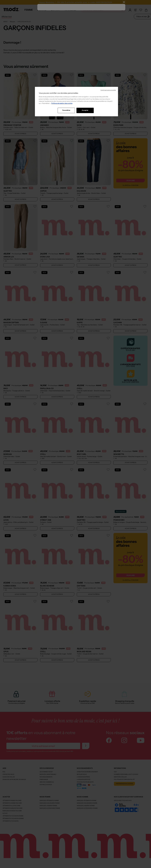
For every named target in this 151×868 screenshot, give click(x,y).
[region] (76, 102)
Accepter (85, 110)
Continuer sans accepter (108, 90)
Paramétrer (66, 110)
